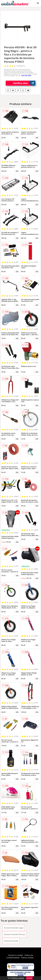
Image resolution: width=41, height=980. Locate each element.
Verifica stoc (24, 83)
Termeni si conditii (16, 955)
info (17, 137)
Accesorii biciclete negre (14, 928)
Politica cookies (27, 958)
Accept (29, 978)
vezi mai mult (26, 76)
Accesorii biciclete (11, 941)
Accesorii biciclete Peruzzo (15, 934)
